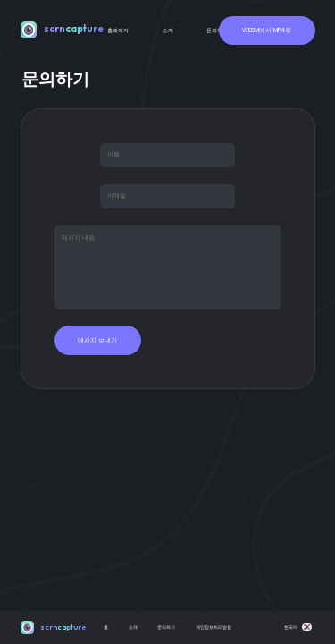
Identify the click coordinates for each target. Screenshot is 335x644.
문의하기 (217, 30)
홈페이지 (118, 30)
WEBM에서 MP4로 (267, 30)
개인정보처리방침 (214, 627)
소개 (168, 30)
